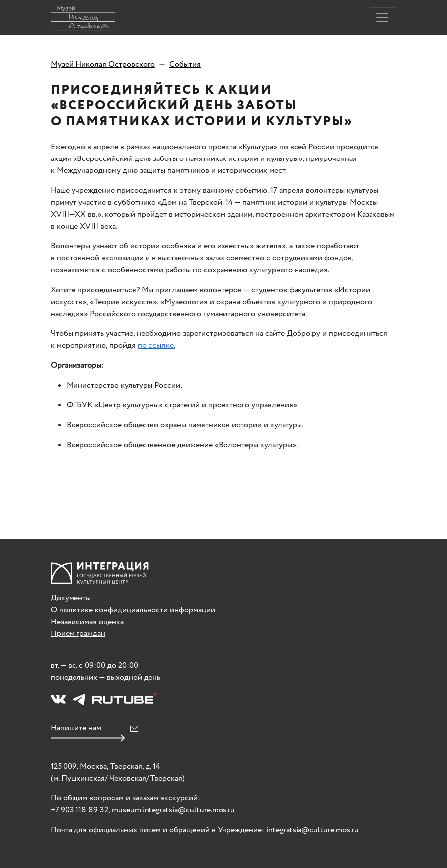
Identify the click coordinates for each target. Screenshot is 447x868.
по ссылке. (156, 346)
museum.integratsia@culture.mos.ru (173, 810)
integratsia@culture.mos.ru (312, 830)
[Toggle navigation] (382, 17)
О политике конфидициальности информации (133, 610)
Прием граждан (78, 634)
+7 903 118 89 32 (79, 810)
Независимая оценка (87, 622)
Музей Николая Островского (103, 64)
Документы (71, 598)
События (185, 64)
